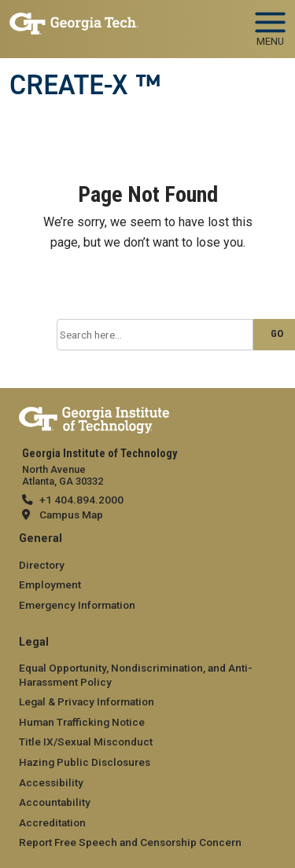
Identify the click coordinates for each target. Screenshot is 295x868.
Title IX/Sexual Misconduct (86, 742)
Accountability (55, 802)
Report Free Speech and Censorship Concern (130, 842)
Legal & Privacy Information (87, 701)
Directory (42, 565)
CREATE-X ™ (85, 85)
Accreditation (52, 822)
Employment (50, 584)
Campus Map (71, 515)
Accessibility (51, 782)
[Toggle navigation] (270, 24)
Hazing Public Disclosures (85, 762)
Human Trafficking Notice (82, 722)
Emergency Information (77, 605)
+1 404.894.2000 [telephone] (81, 500)
